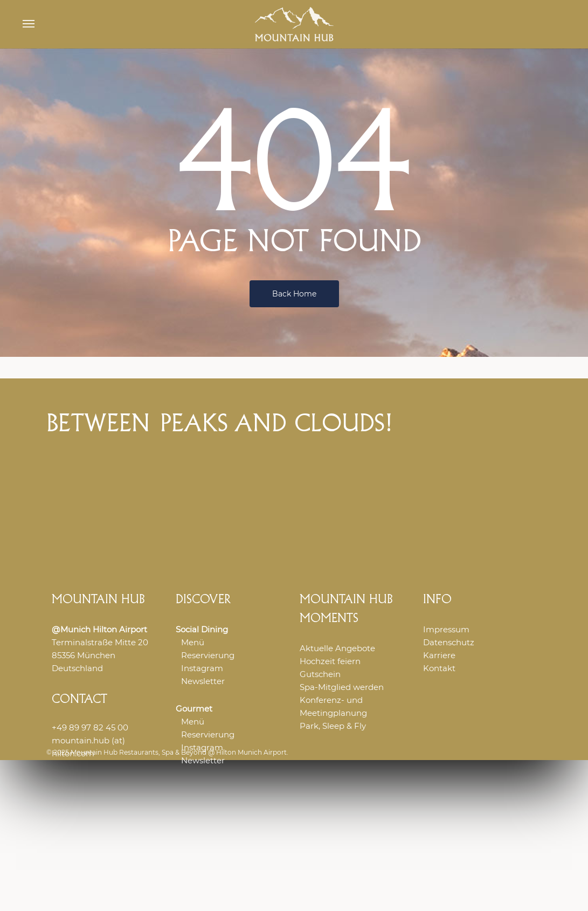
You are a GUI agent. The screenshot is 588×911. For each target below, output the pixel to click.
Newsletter (203, 681)
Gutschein (320, 674)
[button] (29, 24)
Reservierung (208, 655)
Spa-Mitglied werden (342, 687)
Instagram (202, 668)
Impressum (446, 629)
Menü (193, 642)
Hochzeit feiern (330, 661)
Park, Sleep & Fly (333, 726)
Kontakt (439, 668)
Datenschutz (449, 642)
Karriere (439, 655)
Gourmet (194, 709)
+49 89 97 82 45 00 (90, 727)
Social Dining (202, 629)
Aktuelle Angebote (337, 648)
